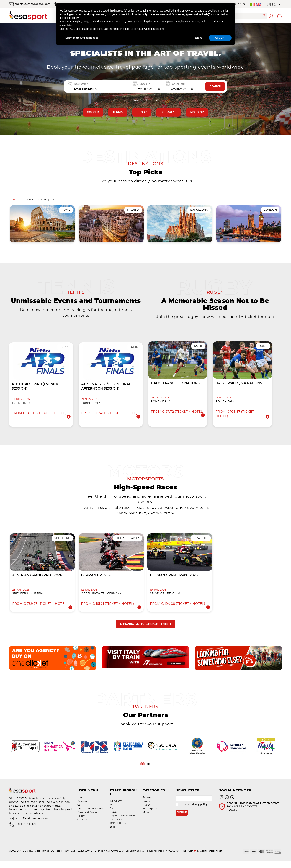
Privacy (82, 822)
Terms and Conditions (91, 819)
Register (82, 811)
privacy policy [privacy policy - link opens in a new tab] (189, 11)
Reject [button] (198, 38)
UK (53, 201)
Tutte (17, 201)
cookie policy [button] (71, 18)
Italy (29, 201)
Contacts (83, 830)
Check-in (145, 84)
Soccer (93, 112)
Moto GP (197, 112)
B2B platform (118, 830)
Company (116, 807)
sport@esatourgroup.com (30, 4)
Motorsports (150, 819)
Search (215, 86)
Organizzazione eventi (123, 822)
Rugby (142, 112)
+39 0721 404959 (26, 835)
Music (114, 811)
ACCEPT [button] (220, 38)
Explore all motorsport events (145, 633)
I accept (192, 814)
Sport (113, 815)
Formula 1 (168, 112)
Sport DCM (117, 826)
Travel (114, 819)
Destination (81, 84)
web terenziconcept (211, 857)
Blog (113, 833)
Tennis (118, 112)
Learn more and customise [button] (82, 38)
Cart (80, 815)
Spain (42, 201)
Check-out (178, 84)
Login (81, 807)
